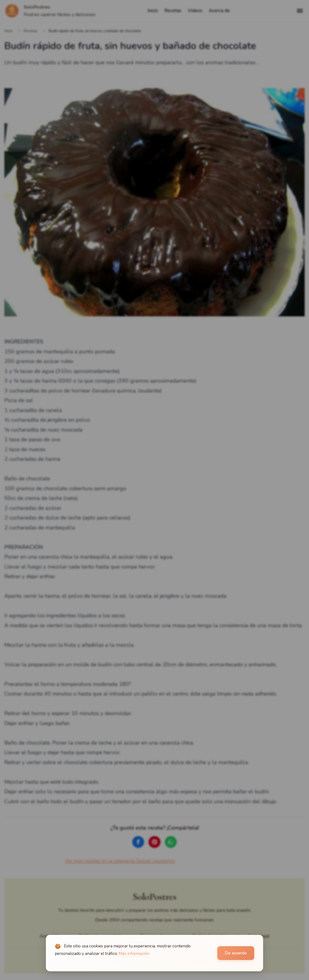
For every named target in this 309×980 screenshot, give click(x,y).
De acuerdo (236, 953)
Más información (134, 954)
